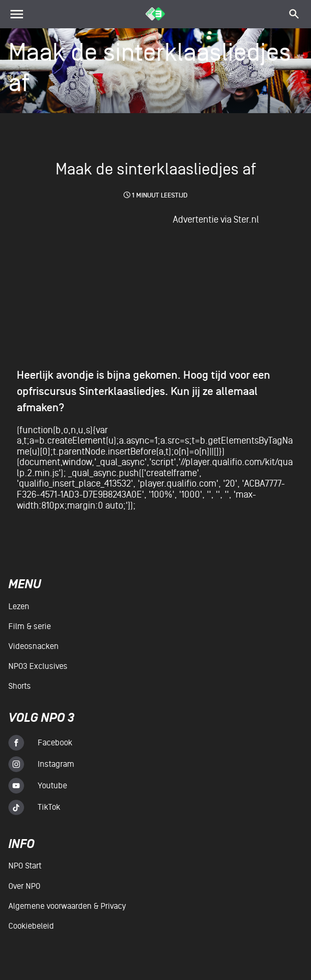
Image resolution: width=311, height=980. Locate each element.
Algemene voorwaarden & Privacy (67, 906)
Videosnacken (34, 646)
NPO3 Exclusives (38, 666)
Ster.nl (246, 219)
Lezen (19, 607)
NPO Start (25, 866)
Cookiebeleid (31, 926)
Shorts (20, 686)
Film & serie (30, 626)
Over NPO (24, 886)
